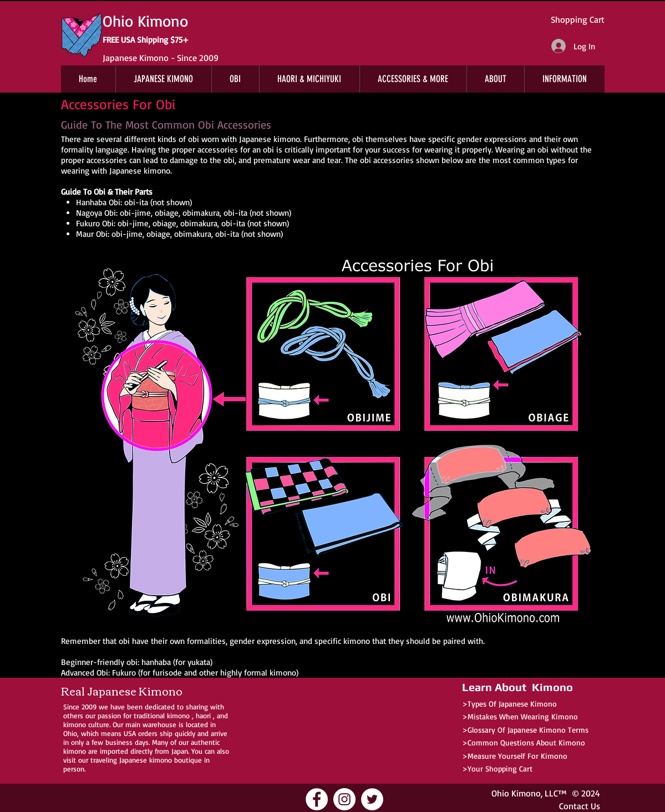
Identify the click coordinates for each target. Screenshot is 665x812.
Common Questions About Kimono (526, 742)
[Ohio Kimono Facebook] (317, 799)
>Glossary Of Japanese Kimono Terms (525, 730)
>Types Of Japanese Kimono (509, 704)
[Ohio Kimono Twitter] (372, 799)
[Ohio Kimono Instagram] (344, 799)
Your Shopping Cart (500, 768)
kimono (178, 715)
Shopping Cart (578, 19)
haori (203, 715)
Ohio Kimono (516, 793)
